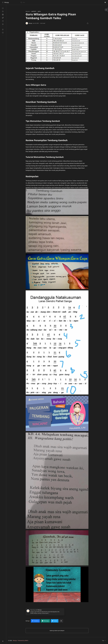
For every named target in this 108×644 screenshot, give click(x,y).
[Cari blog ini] (33, 2)
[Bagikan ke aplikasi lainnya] (61, 621)
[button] (105, 2)
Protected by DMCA (23, 641)
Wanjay (7, 2)
